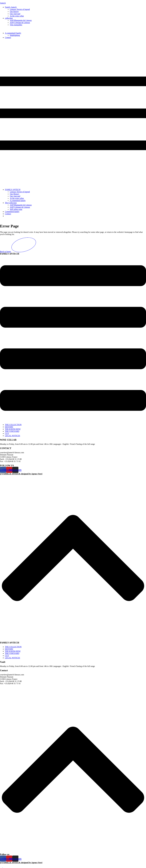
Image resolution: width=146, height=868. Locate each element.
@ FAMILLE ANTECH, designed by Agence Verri (21, 474)
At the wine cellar (17, 16)
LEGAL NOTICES (12, 436)
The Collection (11, 203)
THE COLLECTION (13, 425)
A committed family (18, 201)
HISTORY (9, 427)
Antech (3, 3)
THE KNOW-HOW (13, 429)
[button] (73, 114)
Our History (15, 194)
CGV (7, 433)
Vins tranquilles (16, 25)
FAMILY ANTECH (13, 190)
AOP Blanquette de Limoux (21, 20)
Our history (14, 12)
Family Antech (11, 7)
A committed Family (13, 33)
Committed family (12, 212)
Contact (8, 37)
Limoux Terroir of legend (20, 9)
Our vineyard (15, 14)
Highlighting (15, 35)
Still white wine (16, 209)
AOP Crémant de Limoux (20, 23)
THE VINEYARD (12, 431)
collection (9, 18)
